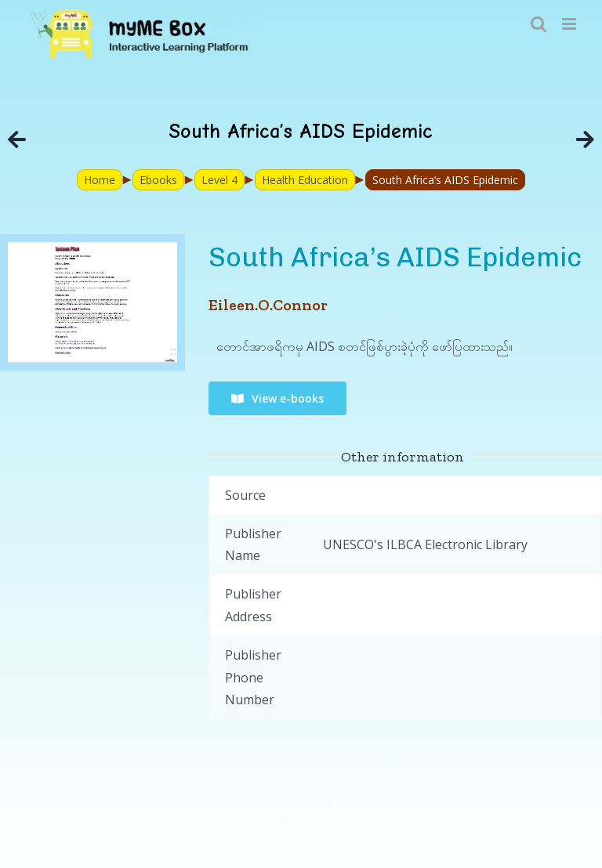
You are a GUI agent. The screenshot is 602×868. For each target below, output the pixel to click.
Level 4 (219, 180)
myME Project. (317, 799)
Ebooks (158, 180)
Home (100, 180)
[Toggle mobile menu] (570, 24)
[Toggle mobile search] (539, 24)
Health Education (305, 180)
